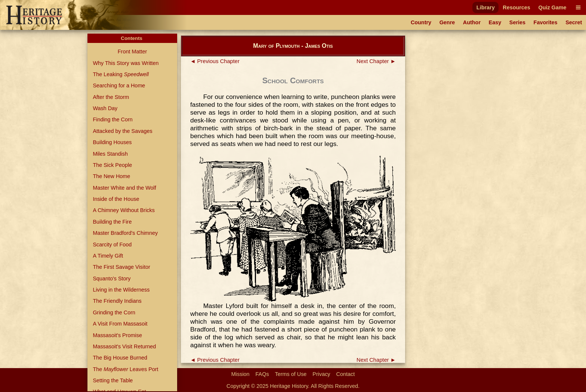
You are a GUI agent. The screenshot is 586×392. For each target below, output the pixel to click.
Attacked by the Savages (122, 131)
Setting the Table (113, 380)
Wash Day (105, 108)
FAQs (262, 374)
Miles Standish (110, 154)
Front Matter (132, 52)
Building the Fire (112, 222)
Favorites (546, 22)
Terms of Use (291, 374)
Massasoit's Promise (117, 335)
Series (517, 22)
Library (486, 7)
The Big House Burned (120, 358)
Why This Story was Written (126, 63)
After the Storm (111, 97)
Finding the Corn (112, 119)
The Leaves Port (125, 369)
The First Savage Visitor (121, 267)
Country (421, 22)
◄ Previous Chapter (215, 61)
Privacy (321, 374)
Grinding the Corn (114, 312)
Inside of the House (116, 199)
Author (472, 22)
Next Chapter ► (376, 61)
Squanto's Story (112, 279)
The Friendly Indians (117, 301)
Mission (240, 374)
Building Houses (112, 142)
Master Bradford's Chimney (125, 233)
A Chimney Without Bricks (124, 210)
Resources (516, 7)
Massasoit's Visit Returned (124, 346)
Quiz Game (552, 7)
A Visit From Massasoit (120, 324)
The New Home (111, 176)
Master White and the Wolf (124, 188)
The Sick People (112, 165)
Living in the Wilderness (121, 290)
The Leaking (121, 74)
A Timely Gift (108, 256)
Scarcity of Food (112, 245)
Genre (447, 22)
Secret (574, 22)
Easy (495, 22)
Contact (346, 374)
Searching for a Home (119, 85)
